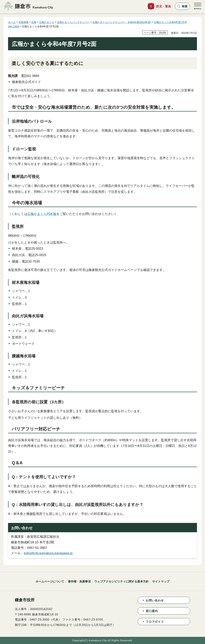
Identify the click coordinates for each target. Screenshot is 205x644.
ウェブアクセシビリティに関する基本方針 (121, 581)
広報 (34, 22)
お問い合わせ (155, 600)
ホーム (12, 22)
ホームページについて (50, 581)
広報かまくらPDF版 (42, 214)
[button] (182, 6)
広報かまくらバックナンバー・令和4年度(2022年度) (122, 22)
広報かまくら (47, 22)
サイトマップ (161, 581)
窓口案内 (152, 611)
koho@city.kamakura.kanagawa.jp (48, 553)
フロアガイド (155, 622)
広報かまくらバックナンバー (73, 22)
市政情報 (23, 22)
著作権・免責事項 (79, 581)
